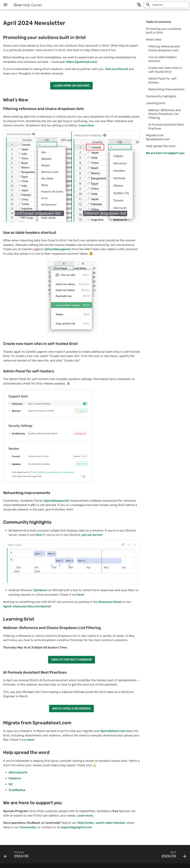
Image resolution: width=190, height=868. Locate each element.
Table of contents (159, 22)
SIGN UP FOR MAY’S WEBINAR (72, 660)
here (39, 535)
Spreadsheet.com (113, 731)
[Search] (166, 5)
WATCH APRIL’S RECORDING (71, 709)
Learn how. (86, 125)
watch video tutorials (110, 823)
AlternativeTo (18, 772)
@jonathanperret (56, 501)
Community (28, 827)
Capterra (15, 778)
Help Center (86, 823)
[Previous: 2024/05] (17, 855)
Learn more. (85, 816)
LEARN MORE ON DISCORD (71, 86)
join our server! (92, 535)
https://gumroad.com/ (82, 62)
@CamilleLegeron (58, 249)
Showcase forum (110, 602)
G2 (11, 784)
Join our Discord (116, 69)
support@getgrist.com (76, 827)
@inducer (41, 590)
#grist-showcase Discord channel (27, 606)
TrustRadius (17, 790)
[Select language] (139, 5)
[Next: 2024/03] (173, 855)
